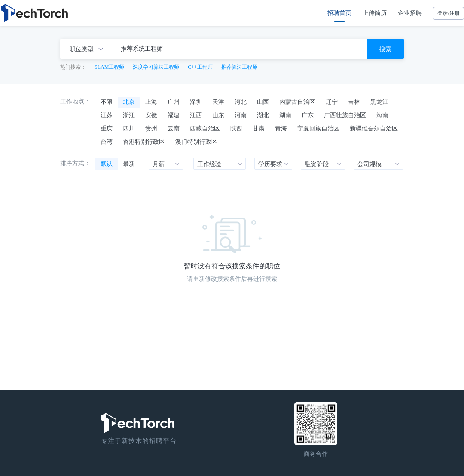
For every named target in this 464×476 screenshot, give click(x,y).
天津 (218, 102)
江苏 (107, 115)
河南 (241, 115)
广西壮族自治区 (345, 115)
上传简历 (375, 13)
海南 (382, 115)
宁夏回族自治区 (318, 128)
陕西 (236, 128)
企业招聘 (410, 13)
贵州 (151, 128)
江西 (196, 115)
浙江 (129, 115)
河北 (241, 102)
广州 (174, 102)
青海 (281, 128)
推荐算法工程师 (239, 67)
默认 (107, 164)
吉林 (354, 102)
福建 (174, 115)
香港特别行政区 (144, 142)
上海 (151, 102)
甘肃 (259, 128)
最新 (129, 164)
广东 (308, 115)
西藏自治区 (205, 128)
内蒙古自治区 (297, 102)
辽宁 (332, 102)
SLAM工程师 (109, 67)
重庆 (107, 128)
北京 (129, 102)
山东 (218, 115)
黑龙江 (379, 102)
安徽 (151, 115)
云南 (174, 128)
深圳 (196, 102)
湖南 (285, 115)
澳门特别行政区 (196, 142)
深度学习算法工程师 (156, 67)
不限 (107, 102)
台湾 (107, 142)
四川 (129, 128)
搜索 (385, 49)
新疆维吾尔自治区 (374, 128)
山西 (263, 102)
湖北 (263, 115)
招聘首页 (339, 13)
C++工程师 (200, 67)
